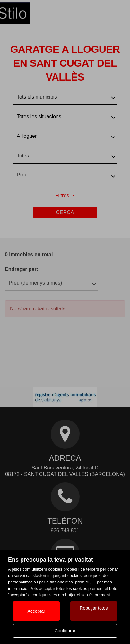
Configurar (65, 631)
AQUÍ (91, 582)
